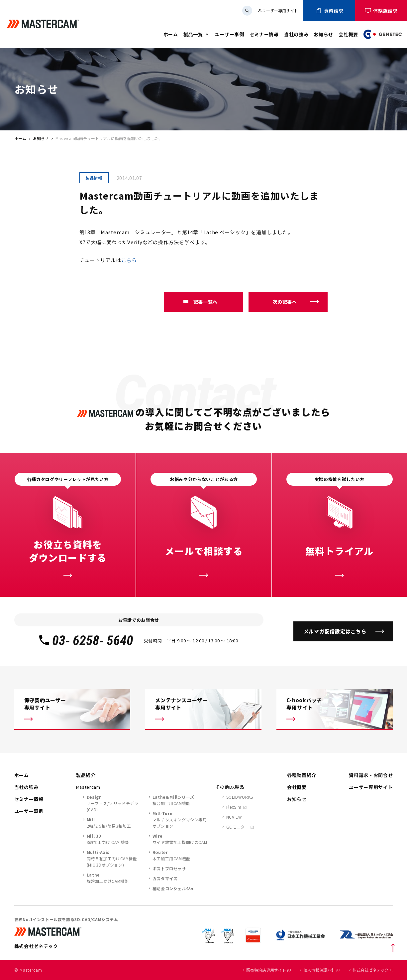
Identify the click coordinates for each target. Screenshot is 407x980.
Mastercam (88, 787)
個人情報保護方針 (322, 970)
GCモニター (238, 827)
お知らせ (323, 34)
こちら (129, 260)
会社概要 (348, 34)
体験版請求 (381, 11)
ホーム (171, 34)
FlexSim (234, 807)
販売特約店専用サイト (268, 970)
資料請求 (329, 11)
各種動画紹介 (302, 775)
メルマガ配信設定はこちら (335, 631)
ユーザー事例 (229, 34)
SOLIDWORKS (240, 797)
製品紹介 (86, 775)
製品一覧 (193, 34)
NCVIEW (234, 817)
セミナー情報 (264, 34)
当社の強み (296, 34)
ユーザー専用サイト (278, 10)
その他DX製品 (230, 787)
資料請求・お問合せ (371, 775)
